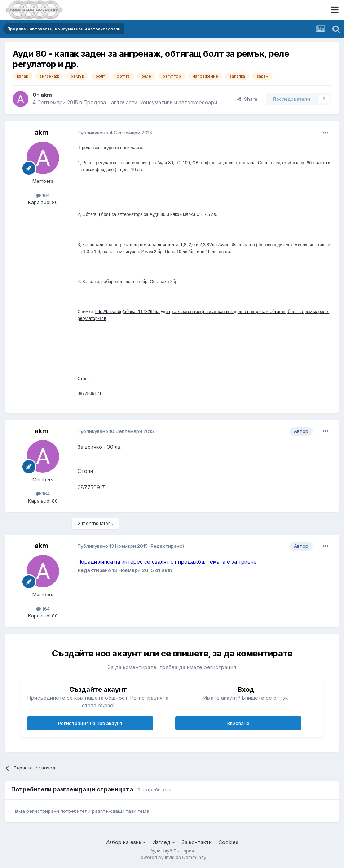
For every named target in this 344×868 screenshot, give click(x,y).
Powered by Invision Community (172, 857)
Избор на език (126, 842)
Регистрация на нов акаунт (90, 723)
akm (46, 95)
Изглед (164, 842)
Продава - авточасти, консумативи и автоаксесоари (150, 102)
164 (43, 195)
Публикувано (115, 133)
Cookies (228, 842)
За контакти (197, 842)
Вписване (238, 723)
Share (247, 99)
